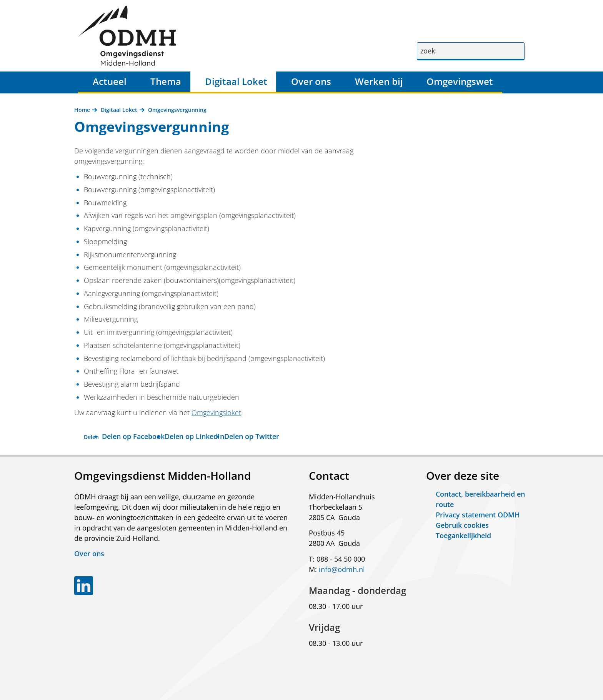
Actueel (110, 81)
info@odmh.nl (342, 569)
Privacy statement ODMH (478, 515)
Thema (166, 81)
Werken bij (379, 81)
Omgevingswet (460, 81)
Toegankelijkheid (463, 535)
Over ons (311, 81)
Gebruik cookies (462, 525)
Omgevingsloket (216, 412)
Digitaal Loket (236, 81)
